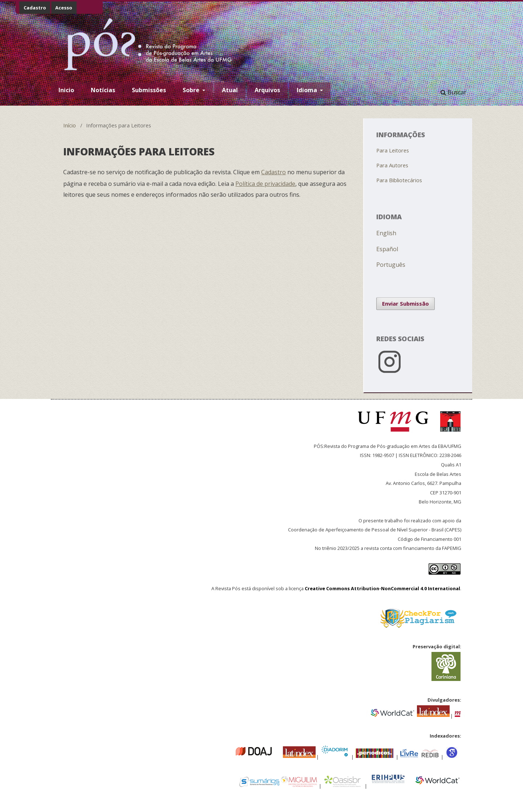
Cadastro (35, 8)
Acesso (64, 8)
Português (391, 265)
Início (70, 125)
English (386, 233)
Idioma (308, 90)
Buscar (453, 92)
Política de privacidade (265, 184)
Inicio (66, 90)
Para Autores (392, 165)
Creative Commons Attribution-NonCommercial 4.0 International (382, 588)
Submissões (149, 90)
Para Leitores (393, 150)
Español (387, 249)
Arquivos (267, 90)
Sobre (192, 90)
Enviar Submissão (406, 303)
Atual (230, 90)
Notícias (103, 90)
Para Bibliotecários (399, 180)
